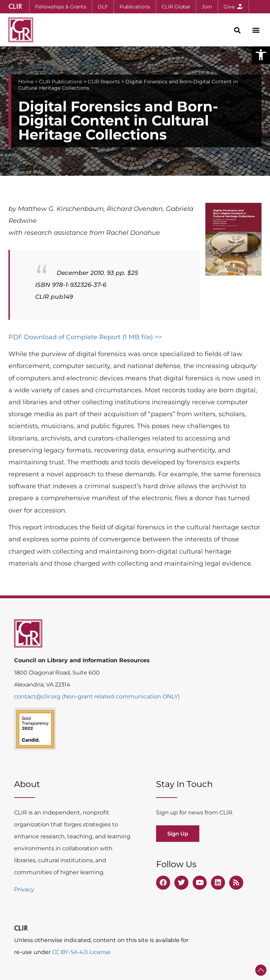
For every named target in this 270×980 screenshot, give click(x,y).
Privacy (24, 889)
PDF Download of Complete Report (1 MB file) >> (85, 337)
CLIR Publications (61, 82)
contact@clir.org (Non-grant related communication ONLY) (97, 697)
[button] (261, 55)
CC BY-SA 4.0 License (81, 952)
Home (26, 82)
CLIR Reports (104, 82)
